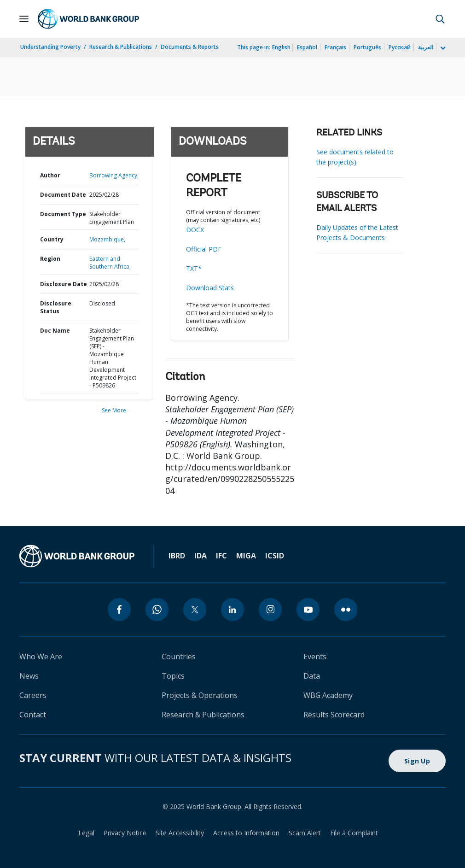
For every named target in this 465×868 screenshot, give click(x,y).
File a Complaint (354, 833)
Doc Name (55, 331)
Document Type (63, 214)
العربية (426, 47)
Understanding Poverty (50, 47)
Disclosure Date (64, 284)
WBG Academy (328, 695)
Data (312, 676)
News (29, 676)
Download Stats (210, 288)
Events (315, 657)
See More (114, 410)
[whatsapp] (157, 610)
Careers (33, 695)
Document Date (63, 195)
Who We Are (41, 657)
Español (307, 47)
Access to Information (246, 833)
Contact (33, 715)
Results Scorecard (334, 715)
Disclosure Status (56, 307)
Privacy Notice (125, 833)
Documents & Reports (190, 47)
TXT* (194, 268)
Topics (173, 676)
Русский (400, 47)
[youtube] (308, 610)
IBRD (177, 556)
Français (335, 47)
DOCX (195, 230)
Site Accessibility (180, 833)
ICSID (275, 556)
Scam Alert (305, 833)
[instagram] (270, 610)
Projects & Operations (200, 695)
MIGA (246, 556)
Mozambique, (107, 239)
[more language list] (442, 48)
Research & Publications (121, 47)
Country (52, 239)
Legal (86, 833)
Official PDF (204, 249)
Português (367, 47)
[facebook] (119, 610)
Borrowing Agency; (114, 175)
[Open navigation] (24, 19)
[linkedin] (232, 610)
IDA (201, 556)
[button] (440, 19)
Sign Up (417, 761)
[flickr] (346, 610)
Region (50, 259)
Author (50, 175)
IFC (221, 556)
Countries (179, 657)
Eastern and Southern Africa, (110, 263)
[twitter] (195, 610)
